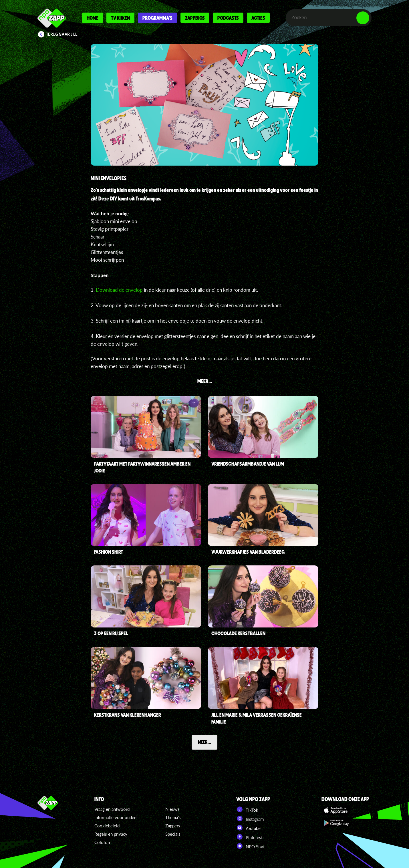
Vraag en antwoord (112, 809)
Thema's (173, 817)
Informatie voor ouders (116, 817)
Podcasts (228, 18)
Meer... (204, 742)
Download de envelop (119, 290)
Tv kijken (120, 18)
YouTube (248, 828)
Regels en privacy (111, 834)
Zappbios (195, 18)
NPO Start (250, 846)
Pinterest (249, 837)
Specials (173, 834)
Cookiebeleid (107, 826)
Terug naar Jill (62, 34)
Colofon (102, 842)
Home (93, 18)
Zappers (173, 826)
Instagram (250, 819)
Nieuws (172, 809)
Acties (258, 18)
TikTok (247, 809)
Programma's (157, 18)
